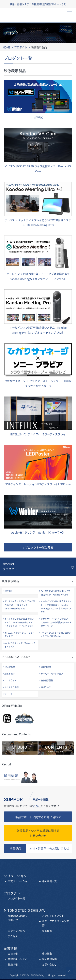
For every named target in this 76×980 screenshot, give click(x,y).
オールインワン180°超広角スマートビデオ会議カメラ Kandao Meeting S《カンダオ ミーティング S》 (56, 607)
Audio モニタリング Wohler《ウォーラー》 (20, 645)
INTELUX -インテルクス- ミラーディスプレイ (19, 635)
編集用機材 (10, 674)
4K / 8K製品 (10, 667)
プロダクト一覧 (16, 898)
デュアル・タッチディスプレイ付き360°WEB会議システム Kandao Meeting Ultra (20, 605)
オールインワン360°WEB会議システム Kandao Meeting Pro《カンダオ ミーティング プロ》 (19, 622)
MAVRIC (8, 591)
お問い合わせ (38, 833)
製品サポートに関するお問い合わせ (38, 817)
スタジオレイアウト (53, 916)
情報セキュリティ (18, 959)
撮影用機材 (46, 667)
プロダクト (21, 47)
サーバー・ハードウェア (52, 674)
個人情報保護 (49, 959)
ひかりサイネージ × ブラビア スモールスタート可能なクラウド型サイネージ (56, 622)
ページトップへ (69, 970)
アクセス (13, 936)
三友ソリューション (19, 881)
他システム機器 (12, 687)
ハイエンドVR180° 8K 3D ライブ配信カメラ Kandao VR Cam (55, 593)
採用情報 (13, 965)
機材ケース (46, 687)
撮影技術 (47, 931)
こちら (37, 806)
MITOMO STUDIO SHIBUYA (18, 918)
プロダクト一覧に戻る (39, 547)
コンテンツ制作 (16, 931)
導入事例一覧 (49, 881)
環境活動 (47, 954)
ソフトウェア (11, 680)
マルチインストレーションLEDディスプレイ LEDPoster (56, 635)
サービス (9, 694)
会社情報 (13, 954)
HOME (7, 47)
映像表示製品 (47, 680)
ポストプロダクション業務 (56, 923)
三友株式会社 (21, 16)
